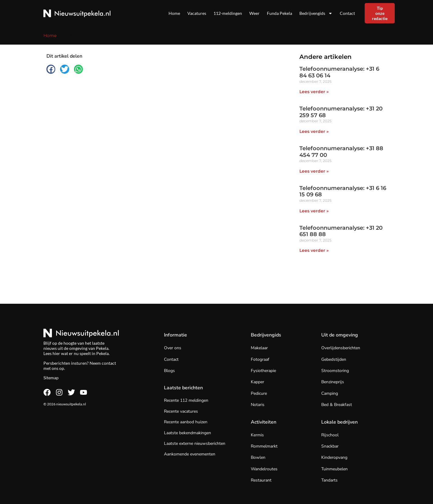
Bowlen (258, 457)
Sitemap (51, 378)
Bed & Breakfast (337, 405)
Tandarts (329, 480)
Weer (254, 13)
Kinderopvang (334, 457)
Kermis (257, 435)
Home (174, 13)
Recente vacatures (181, 411)
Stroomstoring (335, 371)
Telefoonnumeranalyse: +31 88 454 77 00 (341, 152)
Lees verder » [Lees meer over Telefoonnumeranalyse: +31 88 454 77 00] (314, 171)
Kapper (257, 382)
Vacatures (197, 13)
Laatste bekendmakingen (188, 433)
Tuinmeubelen (334, 469)
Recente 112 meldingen (186, 400)
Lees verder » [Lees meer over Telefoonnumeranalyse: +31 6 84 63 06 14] (314, 92)
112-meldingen (228, 13)
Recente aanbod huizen (186, 422)
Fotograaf (260, 359)
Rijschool (330, 435)
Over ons (173, 348)
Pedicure (259, 393)
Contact (347, 13)
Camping (330, 393)
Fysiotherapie (263, 371)
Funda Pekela (280, 13)
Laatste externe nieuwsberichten (195, 443)
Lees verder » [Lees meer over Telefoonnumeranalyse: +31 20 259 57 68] (314, 131)
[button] (51, 69)
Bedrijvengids (316, 13)
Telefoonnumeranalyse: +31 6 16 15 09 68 (343, 191)
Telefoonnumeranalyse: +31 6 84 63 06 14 (339, 72)
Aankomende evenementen (190, 454)
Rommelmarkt (264, 446)
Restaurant (261, 480)
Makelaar (259, 348)
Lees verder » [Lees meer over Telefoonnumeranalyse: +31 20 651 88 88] (314, 250)
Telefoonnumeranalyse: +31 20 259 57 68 (341, 112)
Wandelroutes (264, 469)
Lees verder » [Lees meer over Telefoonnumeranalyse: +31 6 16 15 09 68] (314, 211)
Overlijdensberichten (341, 348)
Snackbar (330, 446)
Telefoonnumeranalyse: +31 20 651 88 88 (341, 231)
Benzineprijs (333, 382)
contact (109, 363)
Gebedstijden (334, 359)
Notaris (258, 405)
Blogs (169, 371)
